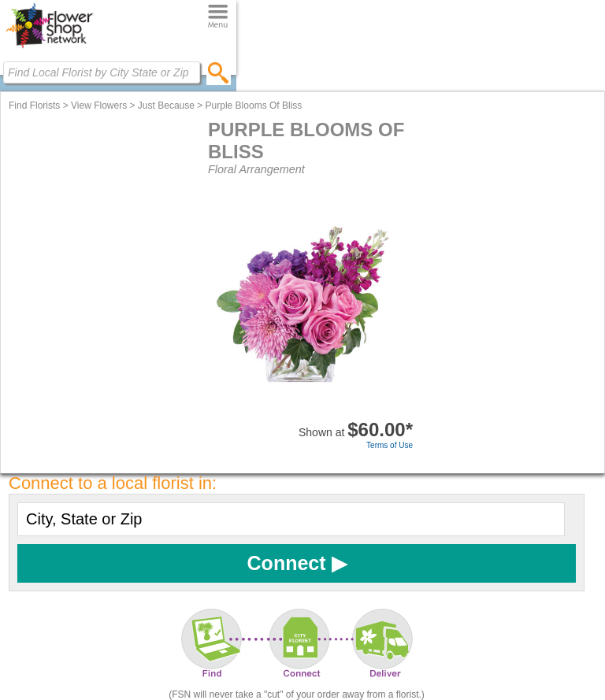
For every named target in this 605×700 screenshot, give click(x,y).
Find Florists (34, 106)
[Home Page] (49, 48)
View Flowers (99, 106)
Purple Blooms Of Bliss (254, 106)
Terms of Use (390, 445)
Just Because (166, 106)
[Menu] (218, 17)
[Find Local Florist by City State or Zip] (102, 72)
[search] (219, 72)
